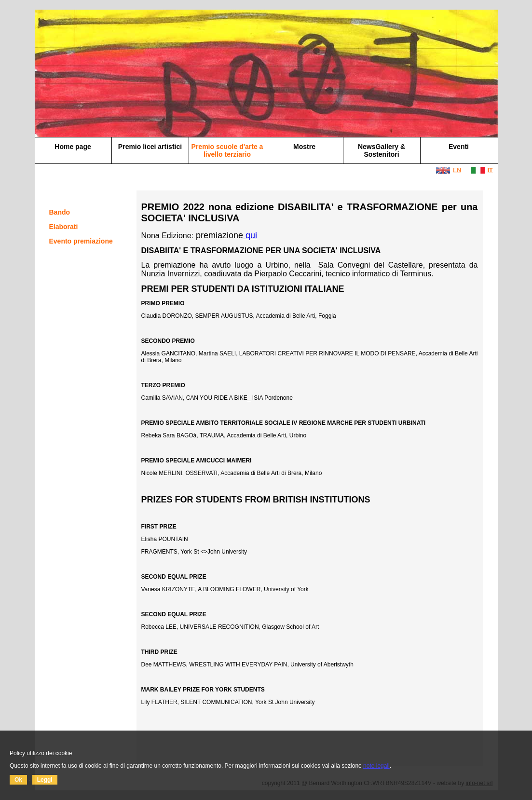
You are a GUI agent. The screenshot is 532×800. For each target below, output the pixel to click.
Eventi (459, 147)
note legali (376, 766)
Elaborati (64, 227)
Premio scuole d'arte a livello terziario (227, 150)
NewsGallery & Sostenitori (382, 150)
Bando (60, 212)
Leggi (45, 780)
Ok (18, 780)
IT (490, 170)
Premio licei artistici (150, 147)
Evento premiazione (81, 241)
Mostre (304, 147)
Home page (73, 147)
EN (457, 170)
